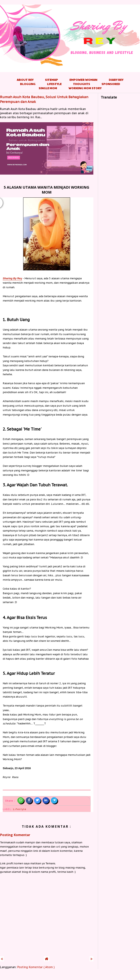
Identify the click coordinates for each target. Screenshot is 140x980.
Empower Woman (83, 80)
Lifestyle (54, 84)
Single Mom (48, 88)
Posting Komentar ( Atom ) (36, 967)
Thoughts (82, 84)
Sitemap (51, 80)
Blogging (28, 84)
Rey (12, 278)
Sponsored (111, 84)
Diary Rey (116, 80)
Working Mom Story (85, 88)
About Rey (25, 80)
